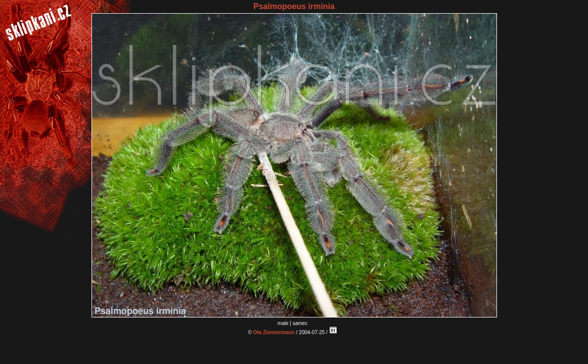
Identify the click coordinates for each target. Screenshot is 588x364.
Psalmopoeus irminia (294, 6)
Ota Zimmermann (274, 332)
